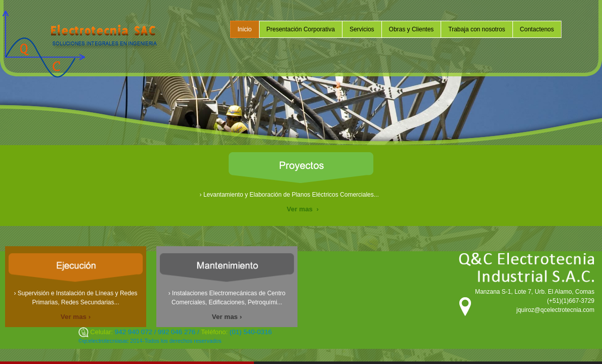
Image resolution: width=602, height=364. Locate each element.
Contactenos (537, 29)
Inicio (245, 29)
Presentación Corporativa (301, 29)
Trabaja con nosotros (477, 29)
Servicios (362, 29)
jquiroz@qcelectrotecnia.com (555, 310)
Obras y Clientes (412, 29)
